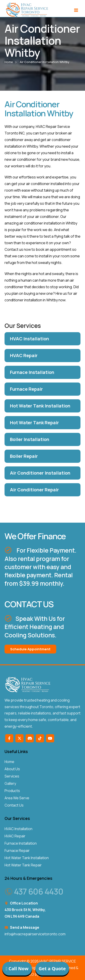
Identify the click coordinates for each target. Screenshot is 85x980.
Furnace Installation (21, 843)
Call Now (17, 969)
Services (12, 776)
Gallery (10, 783)
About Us (12, 769)
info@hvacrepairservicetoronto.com (35, 934)
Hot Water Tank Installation (27, 858)
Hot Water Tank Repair (23, 865)
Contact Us (14, 805)
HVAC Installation (18, 829)
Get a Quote (52, 969)
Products (12, 791)
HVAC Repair (15, 836)
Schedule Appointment (30, 649)
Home (9, 62)
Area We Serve (17, 798)
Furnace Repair (17, 851)
